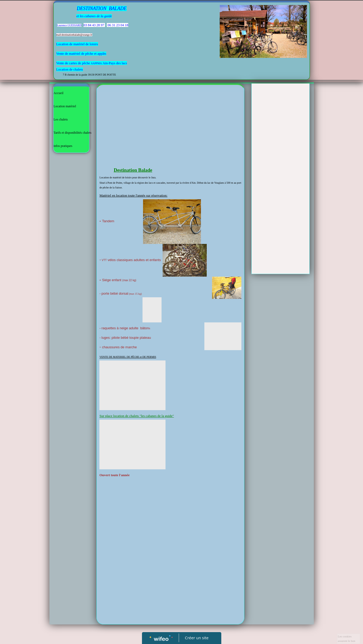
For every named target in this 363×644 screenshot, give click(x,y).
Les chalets (61, 119)
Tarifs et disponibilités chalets (73, 133)
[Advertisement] (170, 127)
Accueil (59, 93)
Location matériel (65, 106)
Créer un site (197, 638)
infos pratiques (63, 146)
